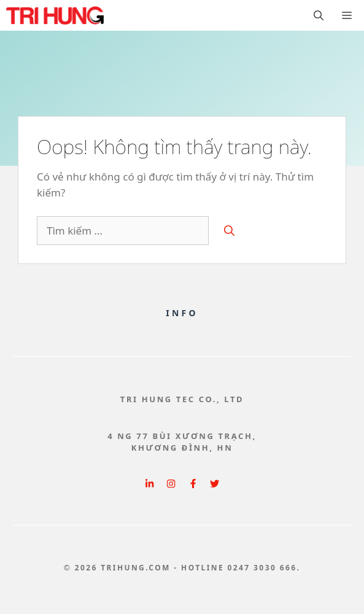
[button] (319, 15)
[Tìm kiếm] (229, 231)
